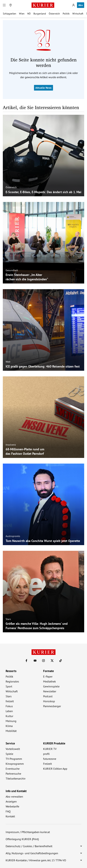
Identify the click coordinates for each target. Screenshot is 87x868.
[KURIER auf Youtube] (35, 661)
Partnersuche (13, 774)
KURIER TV (50, 749)
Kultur (9, 716)
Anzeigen (11, 801)
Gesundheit (12, 270)
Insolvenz (11, 445)
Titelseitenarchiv (16, 778)
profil (46, 754)
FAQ (8, 811)
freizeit (10, 701)
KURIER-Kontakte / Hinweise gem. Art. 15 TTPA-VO (36, 860)
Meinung (11, 721)
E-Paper (48, 676)
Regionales (12, 681)
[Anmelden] (73, 5)
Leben (9, 711)
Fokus (9, 706)
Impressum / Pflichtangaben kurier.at (28, 832)
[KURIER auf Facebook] (26, 661)
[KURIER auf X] (52, 661)
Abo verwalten (14, 797)
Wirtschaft (78, 14)
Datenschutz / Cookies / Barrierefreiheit (29, 846)
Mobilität (11, 731)
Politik (66, 14)
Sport (9, 686)
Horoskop (49, 701)
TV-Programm (14, 759)
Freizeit (47, 764)
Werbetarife (12, 806)
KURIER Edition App (55, 769)
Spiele (9, 754)
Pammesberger (52, 706)
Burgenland (40, 14)
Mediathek (49, 681)
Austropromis (13, 536)
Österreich (54, 14)
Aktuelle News (43, 88)
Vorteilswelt (13, 749)
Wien (22, 14)
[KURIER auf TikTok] (61, 661)
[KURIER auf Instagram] (43, 661)
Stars (8, 619)
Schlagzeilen (10, 14)
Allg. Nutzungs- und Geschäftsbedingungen (32, 853)
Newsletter (50, 691)
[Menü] (4, 5)
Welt (8, 362)
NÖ (29, 14)
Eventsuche (13, 769)
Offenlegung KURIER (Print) (22, 839)
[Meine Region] (11, 5)
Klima (9, 726)
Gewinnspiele (51, 686)
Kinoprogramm (15, 764)
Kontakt (10, 816)
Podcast (48, 696)
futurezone (50, 759)
